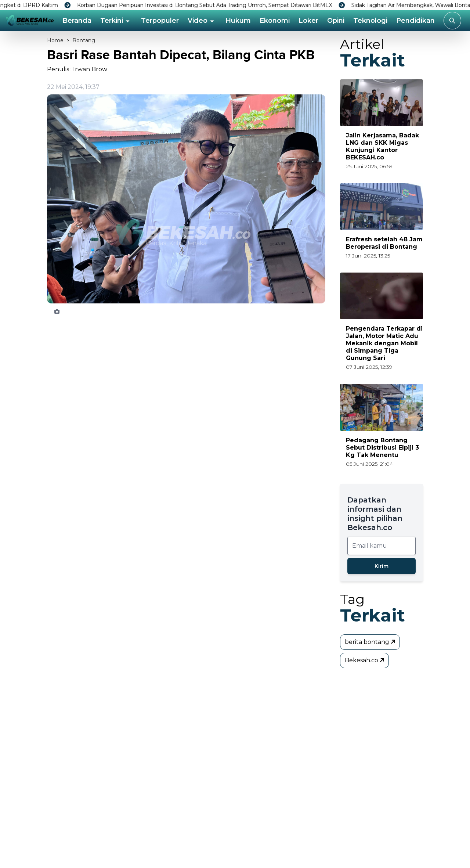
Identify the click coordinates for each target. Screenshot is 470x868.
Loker (308, 21)
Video (198, 21)
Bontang (84, 40)
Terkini (112, 21)
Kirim (382, 566)
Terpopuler (160, 21)
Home (55, 40)
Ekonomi (275, 21)
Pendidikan (415, 21)
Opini (336, 21)
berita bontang (371, 642)
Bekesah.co (365, 660)
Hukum (238, 21)
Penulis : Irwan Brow (77, 69)
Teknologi (370, 21)
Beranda (77, 21)
